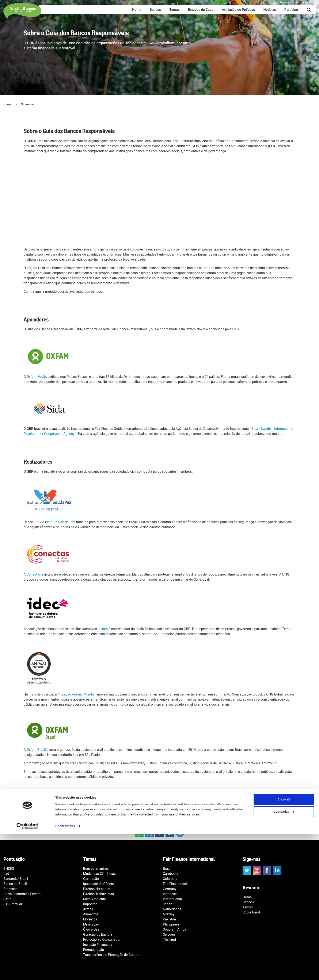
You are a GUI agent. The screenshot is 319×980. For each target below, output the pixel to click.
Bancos (155, 10)
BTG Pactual (13, 904)
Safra (7, 899)
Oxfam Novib (36, 377)
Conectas (34, 574)
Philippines (171, 924)
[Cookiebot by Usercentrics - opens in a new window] (27, 972)
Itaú (6, 874)
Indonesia (170, 894)
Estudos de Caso (201, 10)
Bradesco (10, 889)
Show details (65, 972)
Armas (88, 909)
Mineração (91, 924)
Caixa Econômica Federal (22, 894)
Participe (291, 10)
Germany (170, 889)
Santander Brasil (16, 879)
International (172, 899)
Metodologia (304, 2)
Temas (174, 10)
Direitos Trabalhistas (99, 894)
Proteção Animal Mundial (77, 694)
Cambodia (171, 874)
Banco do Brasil (15, 884)
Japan (168, 904)
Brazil (167, 869)
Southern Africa (175, 929)
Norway (169, 914)
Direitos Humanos (97, 889)
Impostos (90, 904)
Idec (105, 629)
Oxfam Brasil (36, 750)
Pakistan (170, 919)
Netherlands (172, 909)
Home (137, 10)
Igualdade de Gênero (99, 884)
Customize (284, 958)
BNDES (9, 869)
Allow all (284, 945)
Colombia (170, 879)
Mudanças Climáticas (99, 874)
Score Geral (251, 912)
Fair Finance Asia (176, 884)
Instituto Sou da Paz (60, 522)
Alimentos (91, 914)
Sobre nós (286, 2)
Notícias (270, 10)
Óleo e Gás (91, 929)
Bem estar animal (96, 869)
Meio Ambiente (95, 899)
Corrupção (91, 879)
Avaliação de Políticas (238, 10)
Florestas (90, 919)
